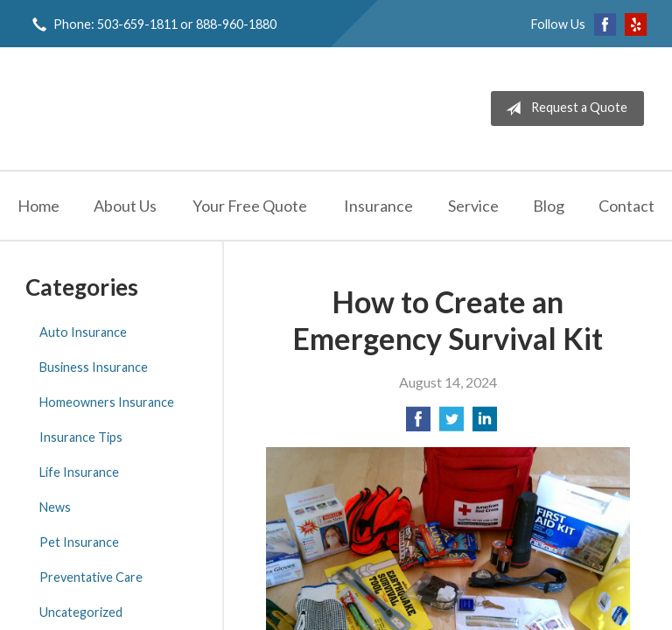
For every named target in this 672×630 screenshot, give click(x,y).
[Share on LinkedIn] (485, 424)
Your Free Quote (250, 206)
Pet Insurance (79, 542)
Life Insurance (79, 472)
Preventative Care (91, 577)
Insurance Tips (81, 437)
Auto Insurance (83, 332)
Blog (549, 206)
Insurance (378, 206)
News (55, 507)
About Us (125, 206)
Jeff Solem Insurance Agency (159, 108)
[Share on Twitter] (451, 424)
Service (473, 206)
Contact (626, 206)
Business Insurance (94, 367)
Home (38, 206)
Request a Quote (563, 108)
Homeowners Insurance (107, 402)
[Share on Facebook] (418, 424)
